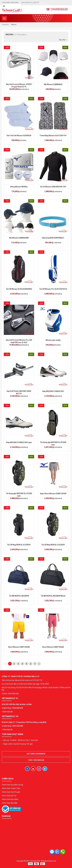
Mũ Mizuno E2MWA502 (53, 84)
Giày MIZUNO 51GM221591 (53, 391)
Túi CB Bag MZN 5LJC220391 (19, 545)
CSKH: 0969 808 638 (36, 760)
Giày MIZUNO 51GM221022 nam (19, 442)
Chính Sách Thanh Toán (11, 788)
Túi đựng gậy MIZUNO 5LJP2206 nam (53, 443)
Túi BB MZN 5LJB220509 (19, 596)
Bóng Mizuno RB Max (19, 187)
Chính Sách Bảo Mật (10, 803)
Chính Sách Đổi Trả (9, 796)
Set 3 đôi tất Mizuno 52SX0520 (19, 136)
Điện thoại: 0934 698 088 (13, 726)
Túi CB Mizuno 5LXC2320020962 (19, 289)
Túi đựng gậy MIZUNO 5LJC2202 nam (19, 495)
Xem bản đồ (7, 712)
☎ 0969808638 (57, 9)
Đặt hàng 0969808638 (36, 754)
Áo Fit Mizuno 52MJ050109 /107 (53, 187)
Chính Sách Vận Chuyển (11, 792)
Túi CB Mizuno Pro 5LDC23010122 (53, 289)
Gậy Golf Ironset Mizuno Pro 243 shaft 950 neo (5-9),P (19, 341)
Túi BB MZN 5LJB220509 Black (53, 596)
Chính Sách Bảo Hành (10, 799)
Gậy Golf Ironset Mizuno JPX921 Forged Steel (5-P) (19, 85)
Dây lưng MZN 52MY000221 (53, 238)
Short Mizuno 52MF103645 (19, 647)
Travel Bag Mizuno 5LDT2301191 (53, 136)
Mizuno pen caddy (53, 340)
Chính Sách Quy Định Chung (12, 785)
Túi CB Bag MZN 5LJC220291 (53, 545)
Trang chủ (5, 24)
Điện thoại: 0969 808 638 (13, 708)
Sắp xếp (63, 40)
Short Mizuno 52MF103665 (53, 647)
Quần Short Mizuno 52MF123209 (53, 494)
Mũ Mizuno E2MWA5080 (19, 238)
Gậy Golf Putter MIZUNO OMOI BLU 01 (19, 392)
